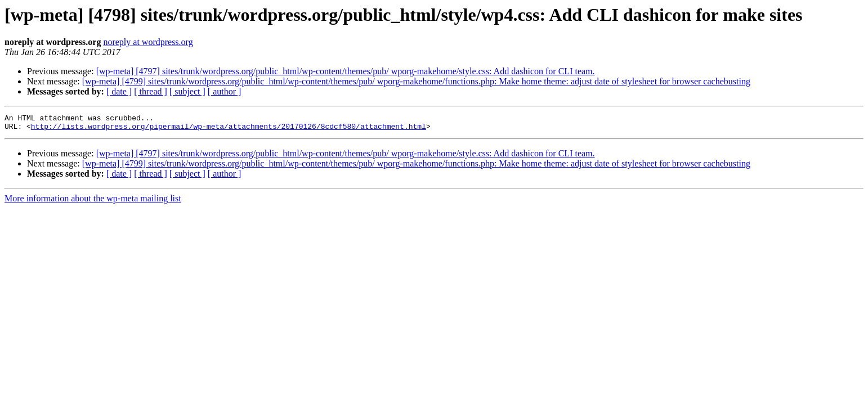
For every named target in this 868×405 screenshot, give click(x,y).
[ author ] (225, 91)
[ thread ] (151, 91)
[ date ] (119, 91)
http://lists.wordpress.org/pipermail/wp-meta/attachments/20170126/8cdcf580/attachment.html (229, 129)
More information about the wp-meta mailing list (93, 202)
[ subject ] (187, 91)
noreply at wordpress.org (148, 42)
